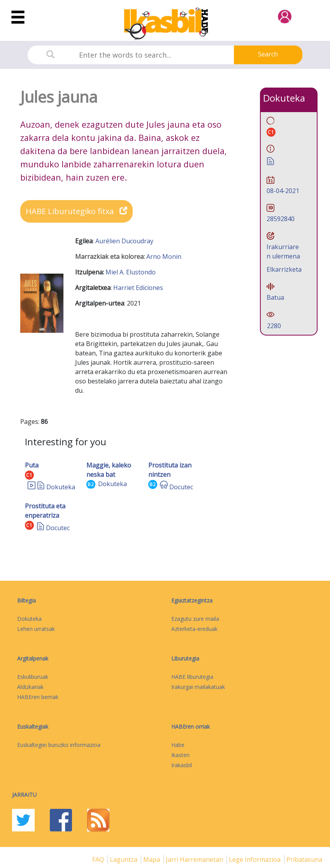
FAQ (99, 859)
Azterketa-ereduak (194, 629)
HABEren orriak (190, 727)
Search (268, 54)
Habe (178, 745)
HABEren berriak (38, 697)
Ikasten (180, 755)
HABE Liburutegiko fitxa (76, 211)
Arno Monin (164, 257)
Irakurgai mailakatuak (198, 687)
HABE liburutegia (192, 677)
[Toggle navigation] (18, 18)
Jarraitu (24, 795)
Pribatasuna (304, 859)
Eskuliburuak (33, 677)
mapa (152, 859)
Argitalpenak (33, 658)
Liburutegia (185, 658)
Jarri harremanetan (195, 859)
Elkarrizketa (284, 269)
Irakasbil (182, 765)
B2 (91, 484)
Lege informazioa (255, 859)
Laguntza (124, 859)
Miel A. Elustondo (131, 272)
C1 (29, 475)
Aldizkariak (30, 687)
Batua (275, 297)
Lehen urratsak (36, 629)
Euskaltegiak (33, 727)
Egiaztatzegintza (192, 600)
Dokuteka (61, 487)
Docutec (181, 487)
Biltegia (26, 600)
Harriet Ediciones (138, 288)
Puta (32, 465)
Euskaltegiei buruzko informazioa (59, 745)
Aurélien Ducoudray (124, 241)
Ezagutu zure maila (195, 619)
